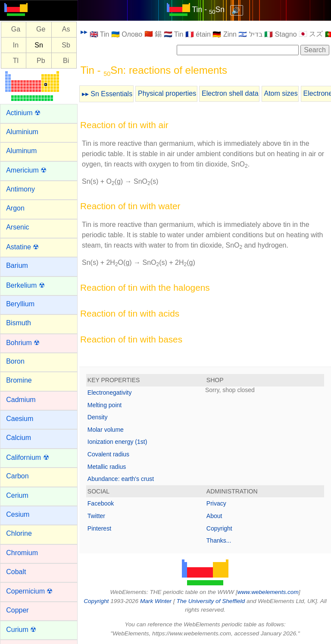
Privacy (216, 503)
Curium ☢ (21, 630)
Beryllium (20, 304)
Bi (66, 61)
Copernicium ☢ (29, 591)
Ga (16, 30)
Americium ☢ (26, 170)
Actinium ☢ (23, 113)
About (214, 516)
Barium (17, 265)
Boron (15, 361)
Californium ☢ (27, 457)
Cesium (18, 514)
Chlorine (19, 533)
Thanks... (219, 540)
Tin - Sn (209, 9)
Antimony (20, 189)
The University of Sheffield (211, 601)
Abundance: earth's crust (121, 479)
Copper (17, 610)
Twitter (96, 516)
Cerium (17, 495)
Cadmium (21, 400)
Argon (15, 208)
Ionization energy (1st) (117, 442)
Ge (41, 30)
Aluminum (21, 151)
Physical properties (167, 93)
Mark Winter (156, 601)
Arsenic (17, 227)
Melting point (105, 405)
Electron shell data (230, 93)
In (16, 45)
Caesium (20, 419)
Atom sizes (281, 93)
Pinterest (99, 528)
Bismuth (19, 323)
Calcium (19, 438)
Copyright (219, 528)
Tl (16, 61)
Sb (66, 45)
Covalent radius (108, 454)
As (66, 30)
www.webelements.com (268, 592)
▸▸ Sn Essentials (107, 94)
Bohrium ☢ (23, 343)
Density (98, 417)
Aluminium (22, 132)
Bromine (19, 380)
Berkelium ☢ (25, 285)
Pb (41, 61)
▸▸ (84, 32)
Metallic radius (107, 467)
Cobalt (16, 572)
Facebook (101, 503)
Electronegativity (110, 393)
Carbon (17, 476)
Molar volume (106, 430)
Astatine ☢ (22, 247)
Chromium (22, 553)
